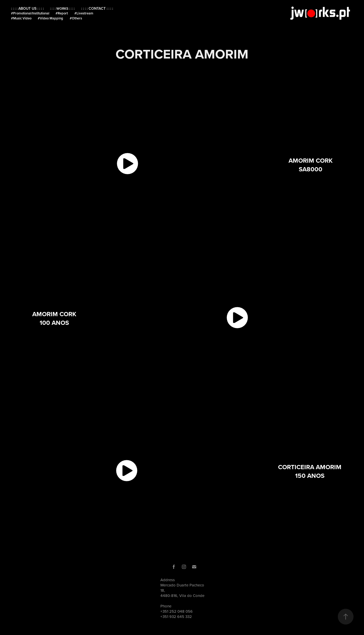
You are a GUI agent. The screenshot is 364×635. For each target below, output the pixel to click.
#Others (76, 18)
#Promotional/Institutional (30, 13)
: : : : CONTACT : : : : (97, 8)
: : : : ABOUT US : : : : (27, 8)
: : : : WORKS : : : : (62, 9)
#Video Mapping (50, 18)
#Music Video (21, 18)
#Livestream (84, 13)
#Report (62, 13)
